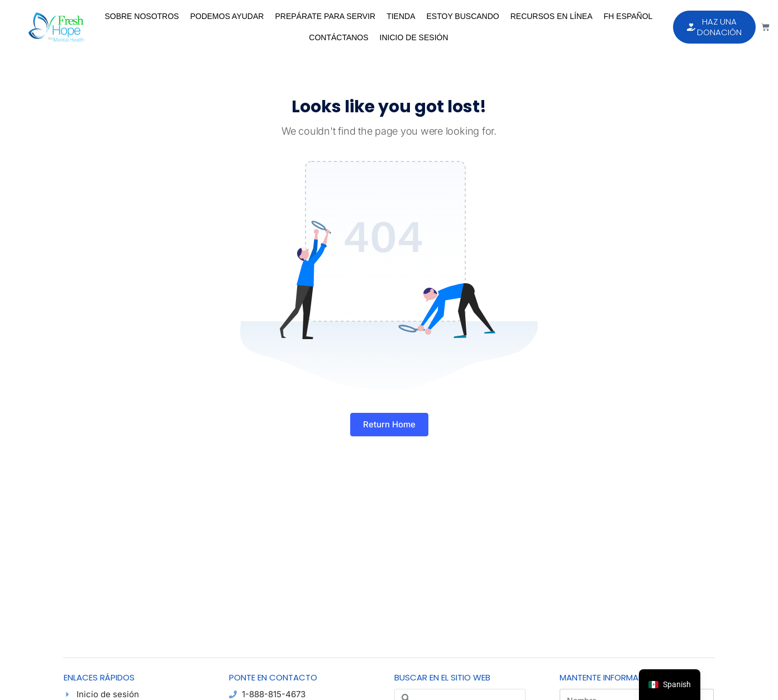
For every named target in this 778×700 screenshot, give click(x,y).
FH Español (628, 16)
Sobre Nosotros (142, 16)
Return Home (389, 424)
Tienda (401, 16)
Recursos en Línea (552, 16)
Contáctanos (338, 37)
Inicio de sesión (414, 37)
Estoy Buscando (463, 16)
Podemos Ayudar (227, 16)
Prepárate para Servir (325, 16)
